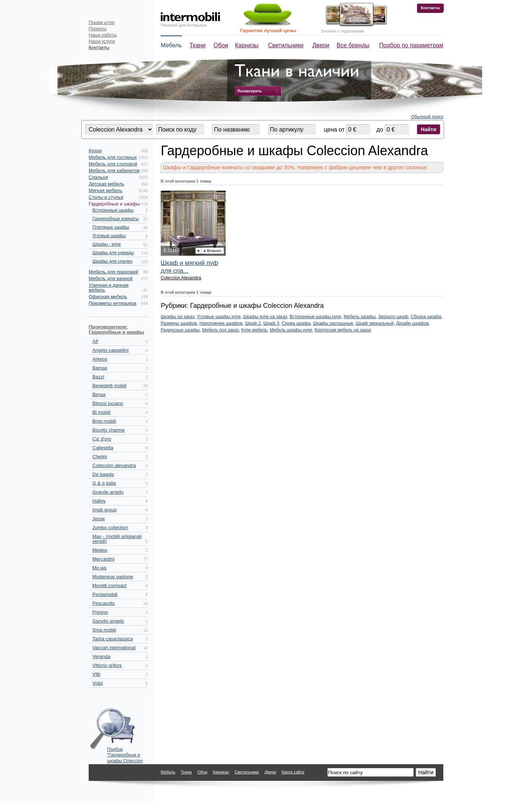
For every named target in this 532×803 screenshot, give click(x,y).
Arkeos (100, 359)
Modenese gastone (113, 577)
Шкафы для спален (112, 261)
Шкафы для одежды (113, 253)
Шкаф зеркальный (375, 323)
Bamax (100, 368)
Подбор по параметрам (411, 45)
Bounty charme (108, 430)
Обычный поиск (427, 117)
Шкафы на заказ (178, 317)
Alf (95, 341)
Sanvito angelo (108, 621)
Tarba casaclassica (113, 639)
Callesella (103, 448)
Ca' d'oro (102, 439)
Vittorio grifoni (107, 665)
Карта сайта (293, 772)
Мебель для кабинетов (114, 171)
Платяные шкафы (111, 227)
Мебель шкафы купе (291, 330)
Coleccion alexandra (114, 465)
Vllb (96, 674)
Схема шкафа (296, 323)
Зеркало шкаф (393, 317)
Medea (100, 550)
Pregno (100, 612)
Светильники (286, 45)
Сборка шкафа (426, 317)
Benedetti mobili (110, 386)
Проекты (98, 29)
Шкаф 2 (253, 323)
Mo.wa (99, 568)
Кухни (95, 151)
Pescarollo (104, 603)
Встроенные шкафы (113, 210)
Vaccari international (114, 648)
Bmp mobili (104, 421)
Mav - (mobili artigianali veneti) (117, 539)
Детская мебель (106, 184)
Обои (221, 45)
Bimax (99, 394)
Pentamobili (105, 594)
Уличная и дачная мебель (109, 287)
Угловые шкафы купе (219, 317)
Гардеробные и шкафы (114, 204)
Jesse (99, 519)
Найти (429, 129)
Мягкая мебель (105, 190)
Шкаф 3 (271, 323)
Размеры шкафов (179, 323)
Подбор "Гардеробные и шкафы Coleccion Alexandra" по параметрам (125, 753)
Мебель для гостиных (113, 157)
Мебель (171, 45)
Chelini (100, 457)
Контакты (430, 8)
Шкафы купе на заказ (265, 317)
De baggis (103, 474)
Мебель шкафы (360, 317)
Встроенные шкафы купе (316, 317)
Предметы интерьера (112, 303)
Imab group (105, 510)
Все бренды (353, 45)
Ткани (197, 45)
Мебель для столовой (113, 164)
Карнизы (247, 45)
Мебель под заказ (220, 330)
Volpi (98, 683)
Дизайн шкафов (412, 323)
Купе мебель (254, 330)
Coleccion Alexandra (181, 278)
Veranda (101, 656)
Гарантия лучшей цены (268, 30)
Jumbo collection (110, 528)
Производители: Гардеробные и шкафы (116, 329)
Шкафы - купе (107, 244)
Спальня (98, 177)
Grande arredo (108, 492)
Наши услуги (102, 41)
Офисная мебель (108, 297)
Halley (99, 501)
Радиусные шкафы (180, 330)
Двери (321, 45)
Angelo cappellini (110, 350)
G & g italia (104, 483)
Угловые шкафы (109, 236)
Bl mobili (101, 412)
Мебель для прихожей (113, 272)
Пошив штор (102, 23)
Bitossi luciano (108, 403)
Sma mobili (104, 630)
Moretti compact (109, 586)
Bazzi (98, 377)
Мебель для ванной (111, 278)
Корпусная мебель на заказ (343, 330)
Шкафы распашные (333, 323)
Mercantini (103, 559)
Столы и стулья (106, 197)
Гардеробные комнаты (116, 219)
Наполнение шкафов (221, 323)
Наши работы (103, 35)
